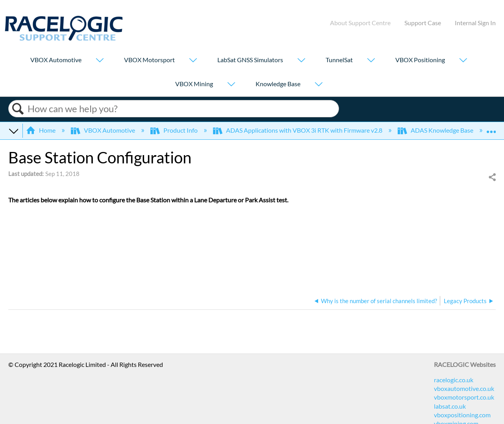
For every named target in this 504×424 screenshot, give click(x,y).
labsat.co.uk (450, 406)
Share (492, 178)
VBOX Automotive (56, 60)
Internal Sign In (475, 23)
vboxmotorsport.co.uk (464, 397)
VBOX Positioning (420, 60)
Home (41, 130)
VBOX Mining (194, 84)
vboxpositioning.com (462, 415)
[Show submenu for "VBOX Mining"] (231, 85)
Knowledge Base (278, 84)
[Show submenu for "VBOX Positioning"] (463, 61)
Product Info (175, 130)
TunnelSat (339, 60)
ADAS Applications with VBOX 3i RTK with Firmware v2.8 (298, 130)
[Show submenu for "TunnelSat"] (371, 61)
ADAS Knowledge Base (436, 130)
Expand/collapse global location (491, 128)
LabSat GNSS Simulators (250, 60)
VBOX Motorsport (149, 60)
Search (18, 109)
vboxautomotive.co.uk (464, 388)
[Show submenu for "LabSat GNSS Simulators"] (301, 61)
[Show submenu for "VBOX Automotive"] (100, 61)
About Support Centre (360, 23)
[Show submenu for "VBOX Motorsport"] (193, 61)
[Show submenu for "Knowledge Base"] (319, 85)
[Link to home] (64, 38)
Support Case (423, 23)
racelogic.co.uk (454, 380)
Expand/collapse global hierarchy (13, 130)
